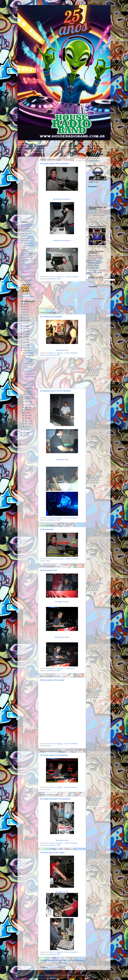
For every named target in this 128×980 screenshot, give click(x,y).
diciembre (28, 353)
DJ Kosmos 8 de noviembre (51, 317)
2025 (25, 307)
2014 (25, 337)
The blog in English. (95, 268)
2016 (25, 331)
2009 (25, 350)
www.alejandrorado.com (28, 273)
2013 (25, 339)
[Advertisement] (62, 297)
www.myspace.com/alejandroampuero (28, 265)
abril (26, 418)
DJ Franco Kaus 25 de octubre (52, 853)
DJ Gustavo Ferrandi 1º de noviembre (55, 799)
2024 (25, 309)
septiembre (28, 405)
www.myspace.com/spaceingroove (28, 250)
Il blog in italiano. (94, 265)
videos (49, 746)
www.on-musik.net (27, 257)
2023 (25, 312)
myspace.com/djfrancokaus (28, 254)
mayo (27, 415)
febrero (27, 424)
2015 (25, 334)
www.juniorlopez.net (27, 236)
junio (26, 413)
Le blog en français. (95, 260)
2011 (25, 345)
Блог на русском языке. (96, 258)
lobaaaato (72, 975)
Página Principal (62, 962)
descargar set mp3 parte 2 (62, 240)
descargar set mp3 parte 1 (62, 199)
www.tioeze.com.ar (27, 241)
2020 (25, 320)
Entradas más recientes (51, 960)
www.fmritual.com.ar (27, 231)
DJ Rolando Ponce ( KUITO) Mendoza (55, 391)
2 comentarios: (70, 668)
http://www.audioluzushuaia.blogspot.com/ (28, 225)
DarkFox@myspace (27, 280)
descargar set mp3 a (62, 602)
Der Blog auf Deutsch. (95, 272)
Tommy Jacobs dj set (48, 570)
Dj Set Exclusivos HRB (53, 279)
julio (26, 410)
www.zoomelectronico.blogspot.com (28, 269)
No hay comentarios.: (72, 277)
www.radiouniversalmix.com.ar (28, 246)
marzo (27, 421)
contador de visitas (94, 161)
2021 (25, 318)
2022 (25, 315)
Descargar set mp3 (62, 840)
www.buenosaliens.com (28, 277)
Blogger (90, 975)
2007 (25, 433)
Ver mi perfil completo (28, 297)
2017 (25, 329)
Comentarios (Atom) (55, 967)
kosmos (26, 294)
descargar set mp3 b (62, 637)
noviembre (28, 356)
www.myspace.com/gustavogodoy (28, 261)
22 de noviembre (47, 529)
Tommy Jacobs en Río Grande (52, 680)
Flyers (48, 561)
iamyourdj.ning (26, 229)
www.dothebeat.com (27, 238)
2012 (25, 342)
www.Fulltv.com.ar (27, 233)
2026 (25, 304)
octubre (27, 402)
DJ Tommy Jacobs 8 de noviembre (54, 755)
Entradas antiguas (76, 960)
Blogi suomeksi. (94, 256)
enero (27, 426)
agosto (27, 407)
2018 (25, 326)
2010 (25, 348)
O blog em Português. (95, 263)
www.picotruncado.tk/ (28, 243)
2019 (25, 323)
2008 (25, 430)
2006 (25, 435)
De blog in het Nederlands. (97, 270)
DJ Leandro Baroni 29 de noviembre (55, 164)
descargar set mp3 (62, 350)
